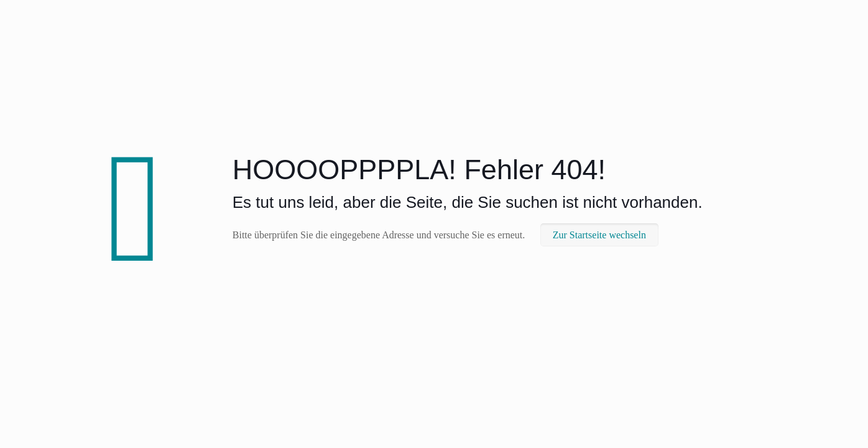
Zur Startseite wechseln (599, 235)
